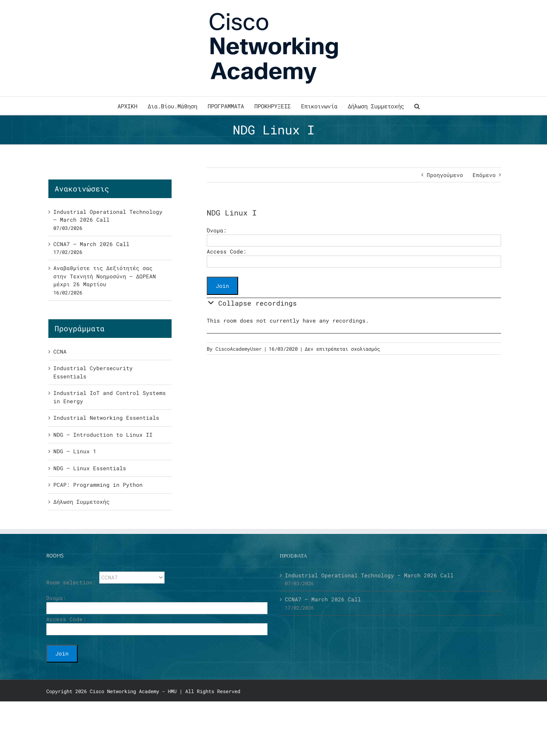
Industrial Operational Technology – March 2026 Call (108, 216)
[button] (417, 106)
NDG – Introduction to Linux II (103, 435)
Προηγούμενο (445, 175)
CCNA (60, 352)
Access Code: (227, 251)
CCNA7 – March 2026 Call (91, 244)
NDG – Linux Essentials (90, 468)
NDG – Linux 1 (75, 451)
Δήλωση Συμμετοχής (81, 502)
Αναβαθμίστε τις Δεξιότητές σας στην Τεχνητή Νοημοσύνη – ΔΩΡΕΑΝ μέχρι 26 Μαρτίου (105, 276)
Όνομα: (217, 230)
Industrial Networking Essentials (106, 418)
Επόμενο (484, 175)
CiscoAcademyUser (239, 349)
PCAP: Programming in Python (98, 485)
